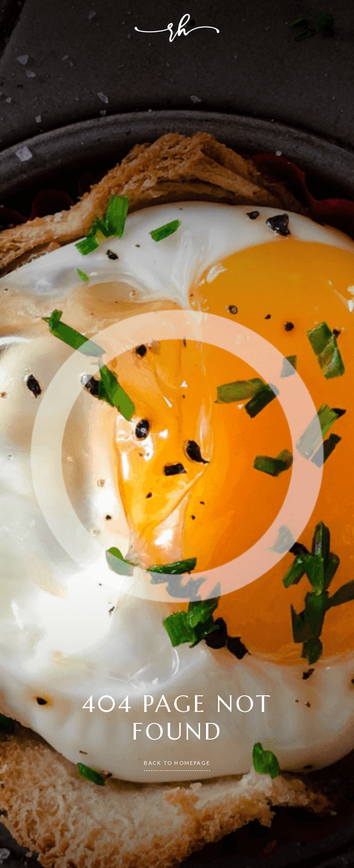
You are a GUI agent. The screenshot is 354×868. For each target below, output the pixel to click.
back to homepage (177, 763)
